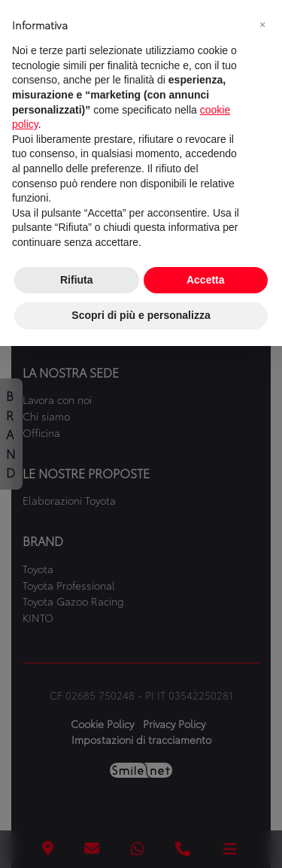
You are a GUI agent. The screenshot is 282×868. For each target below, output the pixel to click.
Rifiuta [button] (77, 280)
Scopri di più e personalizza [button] (141, 315)
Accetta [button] (206, 280)
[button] (262, 24)
